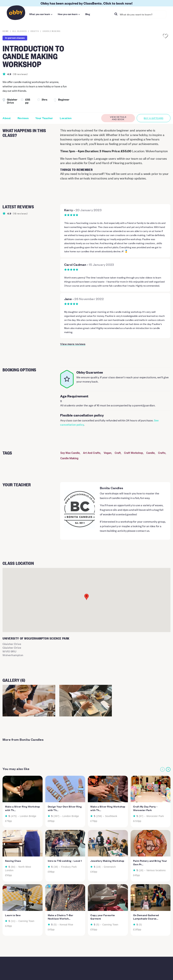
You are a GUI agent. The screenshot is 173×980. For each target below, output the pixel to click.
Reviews (23, 118)
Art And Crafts (92, 453)
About (7, 118)
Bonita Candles (111, 488)
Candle (151, 453)
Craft (118, 453)
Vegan (108, 453)
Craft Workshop (133, 453)
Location (66, 118)
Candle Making (69, 458)
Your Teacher (44, 118)
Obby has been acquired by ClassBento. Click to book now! (86, 3)
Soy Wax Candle (70, 453)
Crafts (162, 453)
